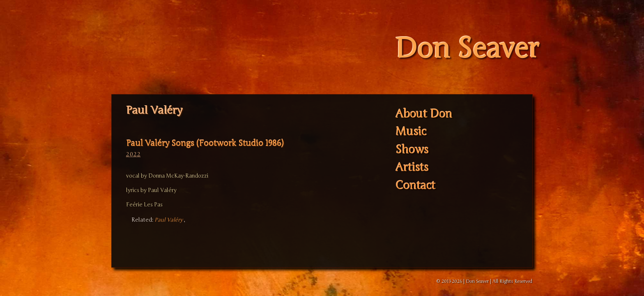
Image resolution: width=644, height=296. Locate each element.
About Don (424, 114)
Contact (415, 186)
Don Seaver (467, 49)
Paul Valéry (169, 220)
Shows (412, 150)
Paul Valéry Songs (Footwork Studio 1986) (205, 143)
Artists (412, 168)
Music (411, 132)
